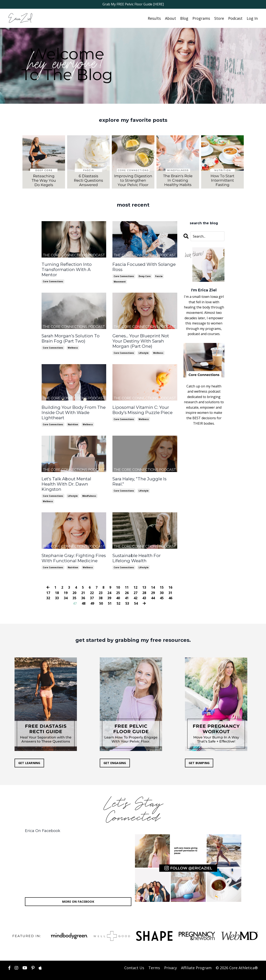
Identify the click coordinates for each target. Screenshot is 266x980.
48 (84, 595)
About (171, 18)
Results (154, 18)
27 (135, 585)
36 (83, 590)
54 (136, 595)
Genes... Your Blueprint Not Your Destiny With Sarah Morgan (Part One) (140, 340)
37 (92, 590)
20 (74, 585)
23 (101, 585)
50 (101, 595)
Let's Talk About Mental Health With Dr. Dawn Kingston (73, 479)
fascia (159, 276)
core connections (53, 276)
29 (153, 585)
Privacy (171, 960)
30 (162, 585)
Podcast (235, 18)
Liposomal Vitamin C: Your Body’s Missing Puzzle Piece (141, 408)
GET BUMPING (199, 755)
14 (153, 579)
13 (144, 579)
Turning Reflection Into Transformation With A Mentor (73, 266)
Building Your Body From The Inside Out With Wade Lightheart (72, 411)
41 (127, 590)
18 (57, 585)
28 (144, 585)
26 (127, 585)
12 (135, 579)
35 (74, 590)
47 (75, 595)
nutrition (73, 423)
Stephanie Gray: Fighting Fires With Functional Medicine (73, 550)
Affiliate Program (196, 960)
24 (109, 585)
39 (109, 590)
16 (170, 579)
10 (118, 579)
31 (170, 585)
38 (101, 590)
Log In (252, 18)
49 (92, 595)
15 (162, 579)
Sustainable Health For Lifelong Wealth (145, 550)
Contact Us (134, 960)
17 (48, 585)
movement (120, 281)
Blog (184, 18)
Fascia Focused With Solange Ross (143, 266)
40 (118, 590)
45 (162, 590)
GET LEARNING (29, 755)
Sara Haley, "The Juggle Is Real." (144, 477)
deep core (145, 276)
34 (66, 590)
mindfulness (89, 488)
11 (127, 579)
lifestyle (144, 352)
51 (110, 595)
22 (92, 585)
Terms (154, 960)
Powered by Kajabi (245, 973)
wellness (73, 347)
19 (66, 585)
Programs (201, 18)
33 (57, 590)
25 (118, 585)
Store (219, 18)
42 (135, 590)
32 (48, 590)
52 (118, 595)
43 (144, 590)
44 (153, 590)
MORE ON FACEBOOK (78, 894)
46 (170, 590)
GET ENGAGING (115, 755)
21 (83, 585)
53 (127, 595)
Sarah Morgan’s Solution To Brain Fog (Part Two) (69, 338)
